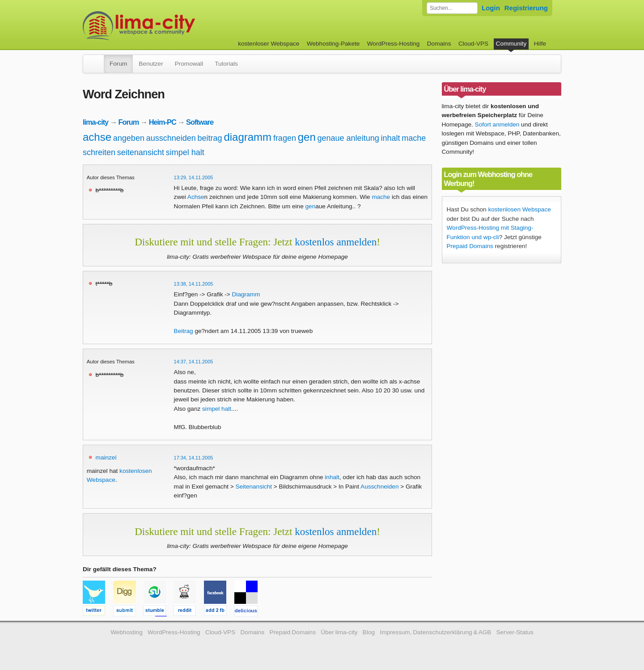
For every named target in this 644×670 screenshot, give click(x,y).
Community (511, 44)
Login (491, 8)
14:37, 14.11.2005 (194, 362)
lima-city (95, 122)
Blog (369, 632)
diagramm (248, 137)
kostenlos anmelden (336, 242)
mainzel (106, 457)
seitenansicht (141, 152)
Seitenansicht (254, 487)
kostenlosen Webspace (519, 209)
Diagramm (246, 294)
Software (200, 122)
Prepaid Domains (470, 246)
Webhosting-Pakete (333, 44)
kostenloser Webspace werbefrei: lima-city (172, 26)
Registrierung (526, 8)
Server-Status (515, 632)
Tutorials (226, 64)
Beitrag (184, 331)
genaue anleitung (348, 138)
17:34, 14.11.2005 (194, 458)
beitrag (210, 138)
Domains (439, 44)
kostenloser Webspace (269, 44)
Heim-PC (163, 122)
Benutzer (151, 64)
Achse (196, 197)
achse (97, 137)
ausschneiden (171, 138)
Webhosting (127, 632)
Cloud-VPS (473, 44)
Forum (118, 64)
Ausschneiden (379, 487)
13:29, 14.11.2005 (194, 177)
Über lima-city (339, 632)
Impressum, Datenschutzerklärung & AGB (435, 632)
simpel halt (185, 152)
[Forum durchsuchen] (452, 8)
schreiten (99, 152)
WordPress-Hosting (394, 44)
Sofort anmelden (497, 124)
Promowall (189, 64)
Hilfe (540, 44)
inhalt (390, 138)
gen (307, 137)
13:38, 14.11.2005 (194, 284)
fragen (285, 138)
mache (414, 138)
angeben (129, 138)
